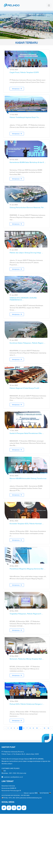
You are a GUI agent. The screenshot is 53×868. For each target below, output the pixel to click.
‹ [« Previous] (5, 728)
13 (44, 728)
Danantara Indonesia (8, 786)
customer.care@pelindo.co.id (12, 777)
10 (37, 728)
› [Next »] (52, 728)
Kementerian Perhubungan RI (11, 791)
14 (48, 728)
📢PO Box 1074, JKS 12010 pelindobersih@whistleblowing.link (22, 798)
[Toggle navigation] (49, 5)
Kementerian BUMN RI (9, 788)
